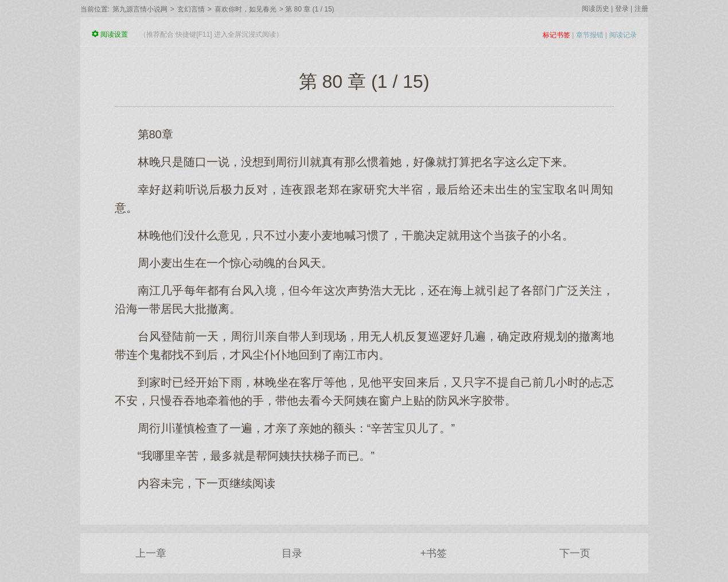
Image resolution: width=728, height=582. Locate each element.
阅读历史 (595, 9)
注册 (641, 9)
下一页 (575, 553)
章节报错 (590, 35)
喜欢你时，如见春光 (246, 9)
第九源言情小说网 (140, 9)
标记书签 (556, 35)
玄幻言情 (191, 9)
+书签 (433, 553)
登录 (622, 9)
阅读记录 (623, 35)
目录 (292, 553)
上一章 (151, 553)
